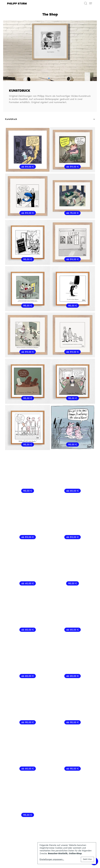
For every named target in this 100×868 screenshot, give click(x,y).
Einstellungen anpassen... (52, 859)
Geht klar (87, 859)
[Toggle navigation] (91, 3)
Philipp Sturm (17, 4)
